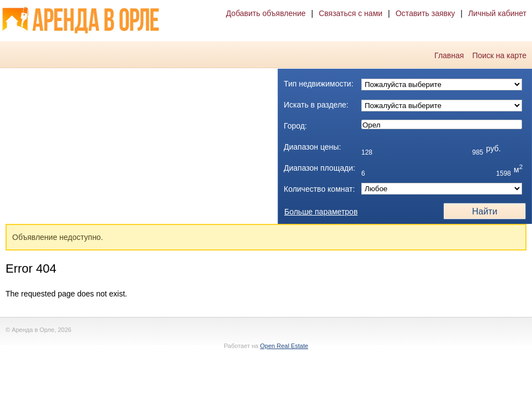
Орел (442, 125)
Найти (485, 211)
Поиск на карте (499, 55)
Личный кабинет (497, 13)
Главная (449, 55)
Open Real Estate (284, 346)
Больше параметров (321, 212)
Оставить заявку (425, 13)
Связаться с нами (351, 13)
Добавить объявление (266, 13)
